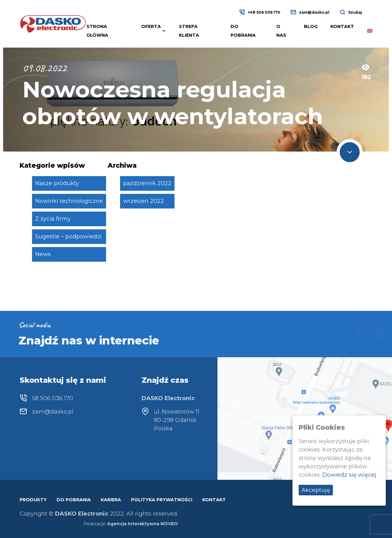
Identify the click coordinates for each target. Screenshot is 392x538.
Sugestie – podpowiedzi (68, 236)
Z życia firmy (53, 219)
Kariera (111, 500)
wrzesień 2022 (144, 201)
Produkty (33, 500)
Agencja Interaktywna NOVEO (142, 524)
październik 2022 (147, 183)
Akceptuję (316, 490)
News (43, 254)
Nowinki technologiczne (69, 201)
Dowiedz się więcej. (350, 475)
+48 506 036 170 (264, 12)
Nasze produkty (57, 183)
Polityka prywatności (162, 500)
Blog (311, 26)
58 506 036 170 (53, 398)
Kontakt (342, 26)
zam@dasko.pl (314, 12)
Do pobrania (74, 500)
